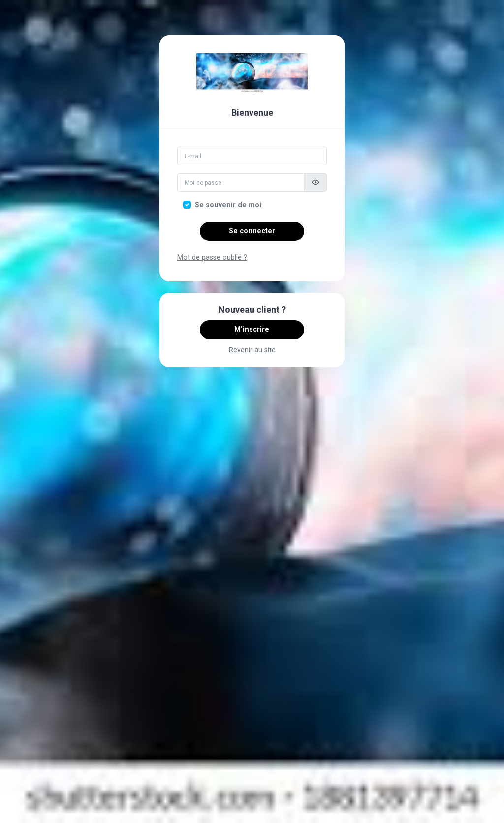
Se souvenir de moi (228, 205)
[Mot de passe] (241, 183)
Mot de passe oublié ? (212, 258)
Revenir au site (252, 350)
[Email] (252, 156)
